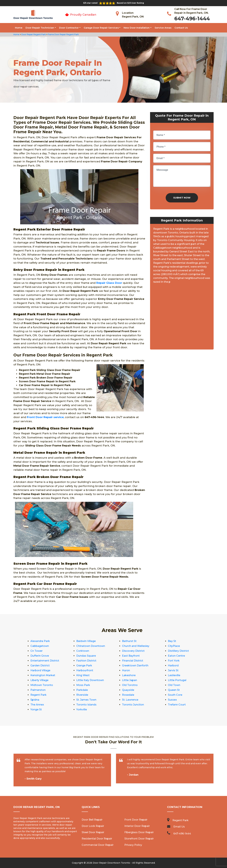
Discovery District (133, 651)
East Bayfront (131, 656)
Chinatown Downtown (91, 646)
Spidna (35, 700)
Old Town (174, 685)
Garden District (40, 666)
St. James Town (86, 700)
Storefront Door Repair (139, 839)
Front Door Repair (136, 820)
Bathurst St (129, 641)
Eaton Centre (176, 656)
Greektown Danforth (135, 666)
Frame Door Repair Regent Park (63, 34)
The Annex (37, 705)
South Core (175, 695)
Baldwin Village (86, 641)
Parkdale (82, 690)
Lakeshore (129, 675)
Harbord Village (40, 670)
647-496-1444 (192, 19)
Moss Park (83, 685)
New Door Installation (137, 28)
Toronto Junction (133, 705)
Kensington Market (43, 675)
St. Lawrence (130, 700)
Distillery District (178, 651)
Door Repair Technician (40, 28)
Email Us (179, 827)
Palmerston (38, 690)
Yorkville (82, 709)
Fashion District (86, 661)
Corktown (83, 651)
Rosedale (128, 695)
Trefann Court (177, 705)
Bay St (172, 641)
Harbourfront (85, 670)
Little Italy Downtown (90, 680)
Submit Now (182, 198)
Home (19, 28)
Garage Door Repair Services (101, 28)
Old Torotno (130, 685)
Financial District (133, 661)
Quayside (128, 690)
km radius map (182, 318)
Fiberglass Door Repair (139, 832)
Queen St (174, 690)
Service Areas (163, 28)
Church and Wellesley (136, 646)
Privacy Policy (133, 845)
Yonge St (36, 709)
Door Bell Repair (92, 820)
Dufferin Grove (40, 656)
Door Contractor (69, 28)
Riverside (82, 695)
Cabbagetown (40, 646)
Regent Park (38, 695)
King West (83, 675)
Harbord (173, 666)
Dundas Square (86, 656)
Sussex (172, 700)
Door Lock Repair (93, 826)
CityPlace (174, 646)
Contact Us (181, 28)
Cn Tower (36, 651)
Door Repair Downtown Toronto (111, 863)
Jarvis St (173, 670)
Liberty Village (39, 680)
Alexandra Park (40, 641)
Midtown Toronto (42, 685)
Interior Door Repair (137, 826)
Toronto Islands (86, 705)
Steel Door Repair (93, 832)
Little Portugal (177, 680)
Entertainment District (45, 661)
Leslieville (174, 675)
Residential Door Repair (97, 839)
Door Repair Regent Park (33, 34)
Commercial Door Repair (98, 845)
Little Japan (130, 680)
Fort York (174, 661)
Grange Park (84, 666)
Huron (126, 670)
